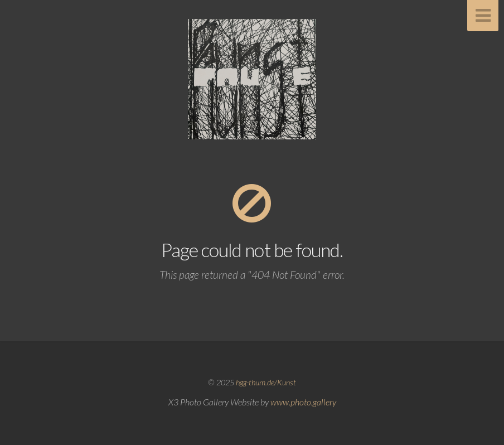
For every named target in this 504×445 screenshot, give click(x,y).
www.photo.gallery (303, 402)
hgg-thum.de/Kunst (266, 382)
